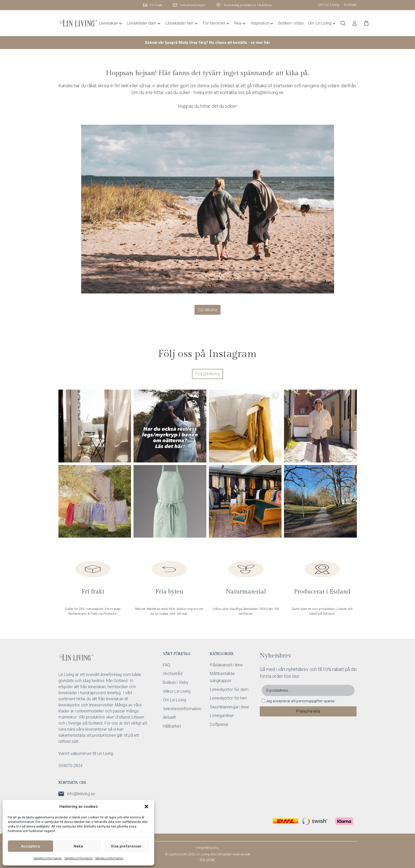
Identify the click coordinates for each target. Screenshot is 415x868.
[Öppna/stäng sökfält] (343, 23)
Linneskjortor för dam (229, 690)
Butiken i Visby (176, 682)
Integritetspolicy (207, 848)
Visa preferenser (126, 846)
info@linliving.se (77, 794)
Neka (78, 846)
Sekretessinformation (48, 858)
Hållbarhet (172, 726)
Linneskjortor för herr (228, 698)
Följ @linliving (207, 374)
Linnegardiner (222, 716)
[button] (146, 807)
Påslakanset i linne (226, 665)
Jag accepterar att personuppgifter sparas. (301, 701)
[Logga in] (355, 23)
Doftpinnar (219, 724)
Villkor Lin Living (177, 691)
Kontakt (351, 5)
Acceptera (30, 846)
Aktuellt (169, 717)
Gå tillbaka (207, 310)
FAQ (167, 665)
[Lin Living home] (79, 23)
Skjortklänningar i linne (230, 707)
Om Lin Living (329, 5)
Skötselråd (173, 674)
